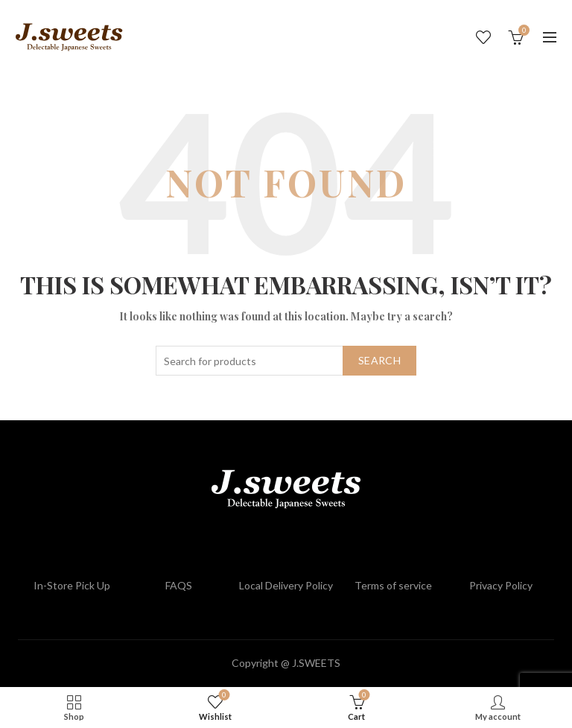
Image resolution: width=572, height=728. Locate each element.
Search (379, 360)
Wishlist (483, 37)
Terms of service (393, 585)
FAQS (179, 585)
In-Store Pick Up (72, 585)
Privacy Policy (501, 585)
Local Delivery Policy (286, 585)
